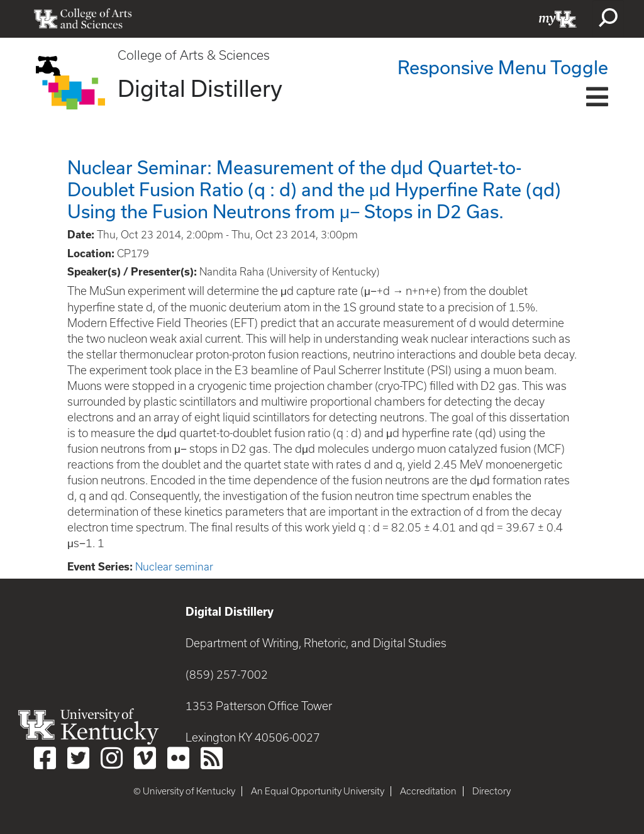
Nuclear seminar (174, 567)
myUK (558, 19)
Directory (491, 791)
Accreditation (428, 791)
